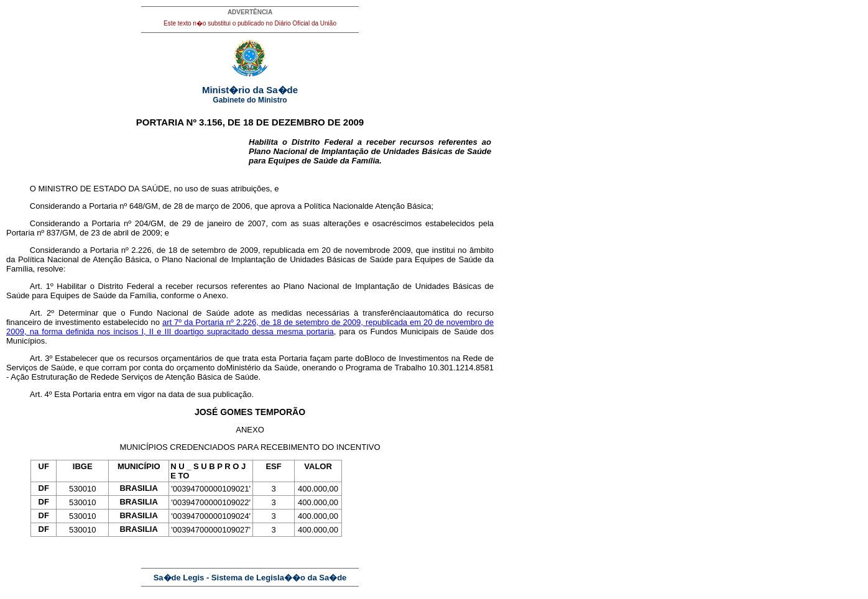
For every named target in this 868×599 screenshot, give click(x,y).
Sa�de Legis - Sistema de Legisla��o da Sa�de (250, 578)
